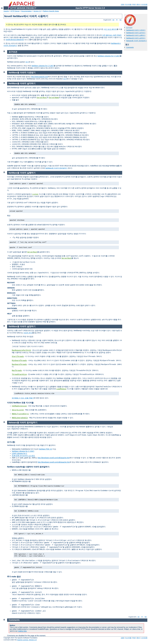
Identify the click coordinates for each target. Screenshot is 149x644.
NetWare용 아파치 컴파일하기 (57, 168)
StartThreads (18, 357)
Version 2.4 (37, 11)
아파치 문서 (28, 333)
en (113, 20)
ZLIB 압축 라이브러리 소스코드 (23, 456)
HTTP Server (15, 11)
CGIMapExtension (19, 406)
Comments (130, 47)
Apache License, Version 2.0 (27, 640)
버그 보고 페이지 (110, 29)
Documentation (26, 11)
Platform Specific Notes (51, 11)
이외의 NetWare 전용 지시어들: (21, 403)
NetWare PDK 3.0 (45, 449)
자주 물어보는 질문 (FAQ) (112, 35)
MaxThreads (17, 371)
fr (117, 20)
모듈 (122, 4)
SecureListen (18, 410)
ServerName (54, 98)
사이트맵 (144, 4)
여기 (27, 62)
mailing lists (22, 631)
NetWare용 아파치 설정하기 (136, 38)
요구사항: (11, 442)
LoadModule (61, 389)
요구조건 (129, 28)
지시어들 (128, 4)
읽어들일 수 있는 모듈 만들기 (23, 398)
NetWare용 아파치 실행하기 (136, 35)
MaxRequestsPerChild (21, 350)
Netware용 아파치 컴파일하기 (136, 41)
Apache (6, 11)
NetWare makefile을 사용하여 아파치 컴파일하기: (28, 467)
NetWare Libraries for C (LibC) (109, 56)
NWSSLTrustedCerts (20, 414)
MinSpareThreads (19, 361)
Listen (35, 194)
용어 (138, 4)
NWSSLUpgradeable (20, 418)
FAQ (134, 4)
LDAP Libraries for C (19, 453)
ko (121, 20)
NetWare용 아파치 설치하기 (136, 33)
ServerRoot (42, 98)
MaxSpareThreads (19, 364)
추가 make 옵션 (14, 577)
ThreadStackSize (19, 374)
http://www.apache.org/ (39, 77)
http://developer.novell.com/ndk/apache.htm (54, 458)
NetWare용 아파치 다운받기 (136, 30)
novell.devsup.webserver (15, 40)
